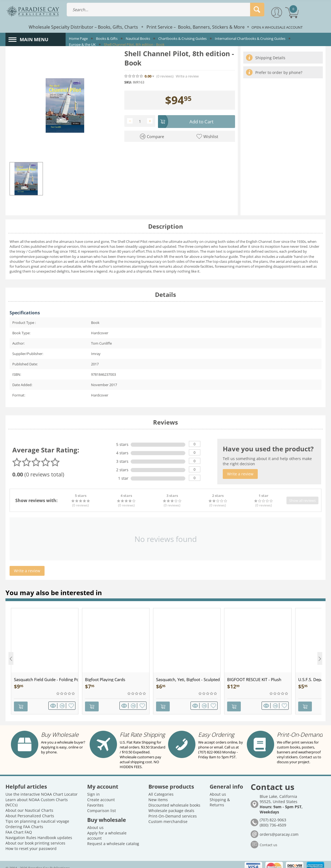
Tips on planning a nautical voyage (37, 815)
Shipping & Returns (220, 796)
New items (158, 793)
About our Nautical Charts (29, 804)
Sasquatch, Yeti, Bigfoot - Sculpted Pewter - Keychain (188, 679)
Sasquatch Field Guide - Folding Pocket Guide (46, 679)
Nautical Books (138, 38)
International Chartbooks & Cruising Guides (250, 38)
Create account (101, 793)
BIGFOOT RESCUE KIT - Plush (254, 679)
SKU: (128, 82)
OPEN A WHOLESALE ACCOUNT (277, 27)
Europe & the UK (82, 44)
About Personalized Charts (30, 809)
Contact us (268, 838)
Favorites (95, 799)
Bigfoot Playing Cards (105, 679)
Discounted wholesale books (174, 799)
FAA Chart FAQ (19, 826)
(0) (165, 76)
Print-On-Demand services (173, 809)
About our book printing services (35, 836)
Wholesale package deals (171, 804)
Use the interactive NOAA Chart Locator (42, 788)
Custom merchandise (168, 815)
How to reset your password (31, 842)
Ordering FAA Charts (24, 820)
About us (95, 821)
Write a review (187, 76)
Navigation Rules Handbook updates (39, 831)
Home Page (78, 38)
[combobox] (165, 10)
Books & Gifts (107, 38)
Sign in (93, 788)
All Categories (161, 788)
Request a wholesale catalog (113, 837)
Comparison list (102, 804)
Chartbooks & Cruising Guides (182, 38)
